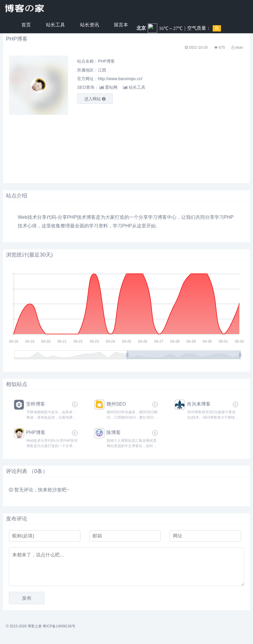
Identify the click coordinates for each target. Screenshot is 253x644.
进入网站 (95, 99)
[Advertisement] (65, 145)
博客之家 (35, 626)
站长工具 (55, 25)
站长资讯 (90, 25)
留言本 (121, 25)
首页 (26, 25)
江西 (102, 70)
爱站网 (108, 87)
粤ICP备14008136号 (59, 626)
